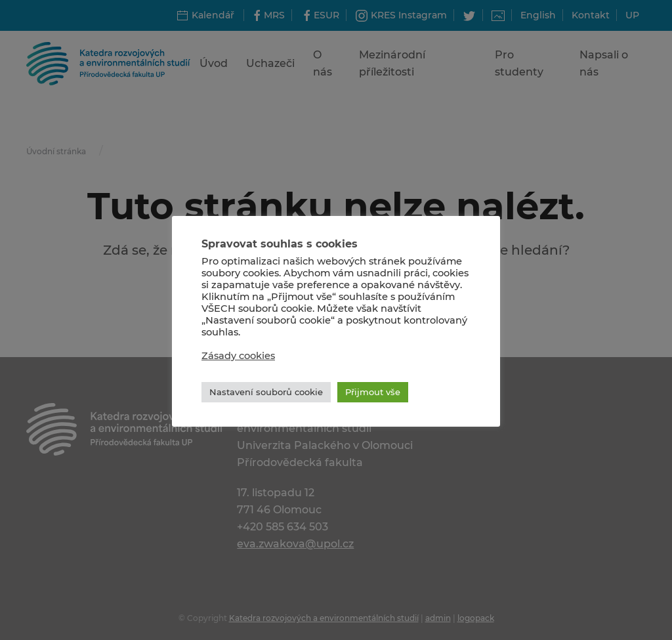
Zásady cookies (238, 356)
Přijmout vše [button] (373, 392)
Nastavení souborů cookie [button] (266, 392)
